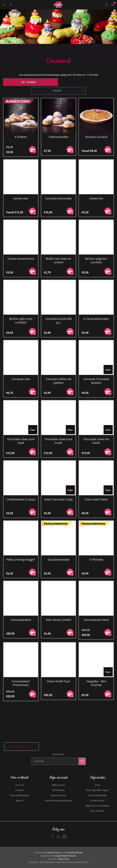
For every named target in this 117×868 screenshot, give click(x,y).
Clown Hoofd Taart (59, 656)
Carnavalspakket (21, 594)
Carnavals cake (21, 354)
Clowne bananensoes (21, 233)
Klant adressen (58, 752)
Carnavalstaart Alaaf (96, 594)
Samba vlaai (21, 173)
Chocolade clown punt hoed (21, 416)
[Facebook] (53, 794)
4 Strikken (21, 112)
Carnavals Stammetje (59, 173)
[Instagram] (64, 794)
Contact (20, 747)
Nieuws (19, 758)
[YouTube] (58, 794)
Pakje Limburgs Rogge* (21, 534)
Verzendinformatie (97, 752)
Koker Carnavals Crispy (59, 474)
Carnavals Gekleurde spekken (59, 356)
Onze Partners (97, 768)
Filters (31, 57)
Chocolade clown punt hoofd (58, 416)
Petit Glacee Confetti (58, 594)
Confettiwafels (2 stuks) (21, 474)
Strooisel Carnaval (96, 112)
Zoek (97, 742)
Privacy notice (97, 758)
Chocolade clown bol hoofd (96, 416)
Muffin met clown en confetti (58, 235)
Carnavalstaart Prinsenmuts (21, 658)
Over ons (20, 742)
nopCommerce (53, 810)
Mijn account (58, 742)
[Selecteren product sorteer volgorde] (58, 66)
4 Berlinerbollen (58, 112)
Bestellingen (58, 747)
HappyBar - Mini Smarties (96, 658)
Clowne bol (96, 173)
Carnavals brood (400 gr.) (58, 295)
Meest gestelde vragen (97, 747)
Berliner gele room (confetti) (21, 295)
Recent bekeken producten (58, 758)
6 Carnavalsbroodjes (96, 293)
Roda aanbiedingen (19, 752)
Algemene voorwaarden (97, 763)
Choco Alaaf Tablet (96, 474)
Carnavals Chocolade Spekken (96, 356)
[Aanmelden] (55, 718)
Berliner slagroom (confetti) (96, 235)
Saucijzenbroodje (58, 534)
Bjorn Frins (64, 816)
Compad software (74, 810)
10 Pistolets (96, 534)
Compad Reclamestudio (65, 813)
